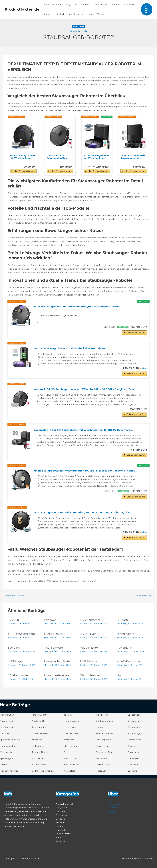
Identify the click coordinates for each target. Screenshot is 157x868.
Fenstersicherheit (105, 733)
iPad (119, 675)
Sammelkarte (134, 740)
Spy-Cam (14, 648)
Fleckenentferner (9, 771)
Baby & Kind (71, 5)
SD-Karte (123, 620)
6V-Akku (13, 620)
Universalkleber (40, 733)
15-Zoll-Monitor (54, 634)
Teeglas (68, 715)
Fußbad (4, 765)
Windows (50, 620)
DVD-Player (88, 634)
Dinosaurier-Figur (104, 752)
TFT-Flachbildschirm (21, 634)
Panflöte (4, 733)
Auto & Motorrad (52, 5)
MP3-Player (15, 661)
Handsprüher (7, 715)
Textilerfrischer (39, 727)
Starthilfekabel (90, 675)
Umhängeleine (8, 727)
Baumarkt (86, 5)
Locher (99, 727)
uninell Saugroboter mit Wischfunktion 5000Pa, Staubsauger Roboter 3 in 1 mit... (86, 471)
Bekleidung (101, 5)
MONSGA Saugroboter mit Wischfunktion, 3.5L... (96, 157)
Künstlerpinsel (71, 765)
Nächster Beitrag (144, 596)
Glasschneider (135, 752)
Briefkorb (132, 771)
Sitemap (112, 811)
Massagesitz (6, 752)
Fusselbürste (102, 765)
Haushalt (59, 14)
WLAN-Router (90, 648)
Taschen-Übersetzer (42, 752)
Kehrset (132, 746)
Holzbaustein (39, 758)
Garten (47, 14)
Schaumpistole (103, 740)
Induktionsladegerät (57, 675)
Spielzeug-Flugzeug (10, 740)
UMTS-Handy (89, 661)
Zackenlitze (102, 758)
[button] (147, 9)
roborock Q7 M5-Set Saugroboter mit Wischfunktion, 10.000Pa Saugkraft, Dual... (86, 389)
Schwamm (133, 765)
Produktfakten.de (22, 9)
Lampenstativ (126, 634)
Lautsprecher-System (58, 661)
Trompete (69, 740)
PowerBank (124, 648)
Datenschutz (114, 808)
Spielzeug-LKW (8, 758)
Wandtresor (102, 715)
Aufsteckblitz (38, 721)
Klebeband (38, 746)
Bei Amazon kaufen (24, 171)
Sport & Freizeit (76, 14)
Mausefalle (133, 758)
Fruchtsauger (134, 733)
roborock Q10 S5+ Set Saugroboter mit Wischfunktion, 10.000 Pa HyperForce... (84, 430)
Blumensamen (39, 765)
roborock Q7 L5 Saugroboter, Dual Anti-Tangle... (57, 157)
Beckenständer (135, 727)
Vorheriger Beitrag (13, 596)
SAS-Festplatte (18, 675)
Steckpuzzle (70, 758)
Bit (65, 752)
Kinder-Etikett (39, 715)
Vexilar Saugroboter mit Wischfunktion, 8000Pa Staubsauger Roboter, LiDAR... (84, 513)
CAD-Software (53, 648)
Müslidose (37, 740)
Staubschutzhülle (105, 721)
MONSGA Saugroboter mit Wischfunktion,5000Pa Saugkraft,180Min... (78, 307)
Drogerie (116, 5)
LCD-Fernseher (90, 620)
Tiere (90, 14)
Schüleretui (133, 721)
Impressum (114, 804)
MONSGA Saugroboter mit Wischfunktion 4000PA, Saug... (22, 157)
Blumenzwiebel (72, 721)
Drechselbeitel (71, 733)
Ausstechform (7, 721)
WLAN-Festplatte (128, 661)
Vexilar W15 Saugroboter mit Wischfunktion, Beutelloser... (71, 348)
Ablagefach (70, 771)
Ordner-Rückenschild (43, 771)
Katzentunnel (103, 746)
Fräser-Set (101, 771)
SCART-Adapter (72, 746)
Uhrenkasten (71, 727)
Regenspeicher (8, 746)
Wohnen (101, 14)
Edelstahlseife (135, 715)
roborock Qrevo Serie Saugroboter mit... (133, 157)
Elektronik (129, 5)
